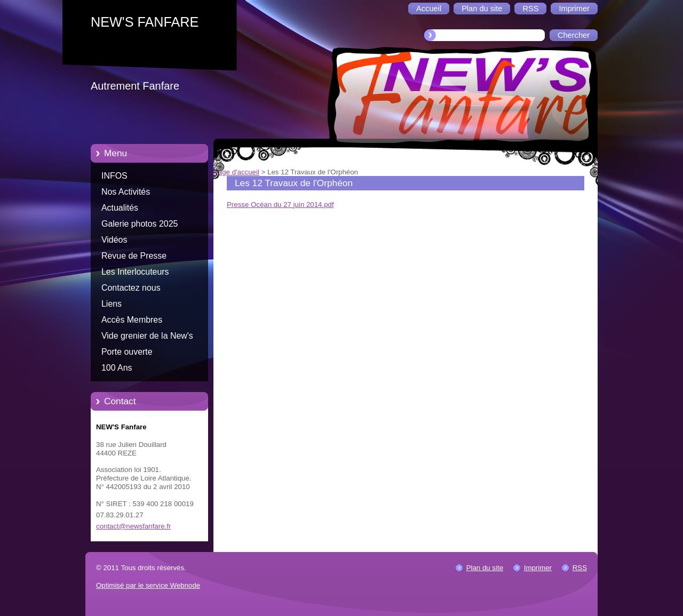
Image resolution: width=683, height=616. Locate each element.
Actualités (120, 208)
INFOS (114, 176)
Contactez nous (131, 288)
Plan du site (485, 568)
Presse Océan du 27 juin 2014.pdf (280, 205)
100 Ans (117, 368)
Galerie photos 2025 (140, 224)
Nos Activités (126, 192)
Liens (112, 304)
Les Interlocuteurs (135, 272)
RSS (580, 568)
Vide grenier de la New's (147, 336)
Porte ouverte (127, 352)
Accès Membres (132, 320)
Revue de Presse (134, 256)
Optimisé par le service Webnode (148, 585)
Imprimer (538, 568)
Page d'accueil (236, 172)
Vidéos (114, 240)
